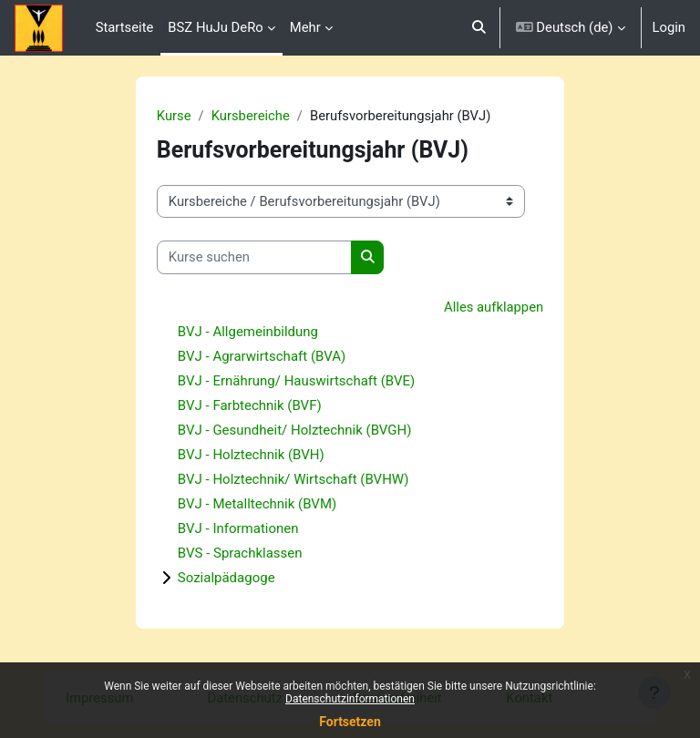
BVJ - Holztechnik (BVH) (251, 455)
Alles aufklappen (494, 307)
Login (669, 27)
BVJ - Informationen (238, 528)
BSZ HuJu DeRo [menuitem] (215, 27)
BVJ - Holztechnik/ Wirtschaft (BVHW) (293, 479)
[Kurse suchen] (254, 257)
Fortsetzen (350, 722)
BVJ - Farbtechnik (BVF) (250, 405)
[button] (479, 28)
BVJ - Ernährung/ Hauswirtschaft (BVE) (296, 381)
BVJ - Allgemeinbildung (248, 332)
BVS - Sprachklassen (240, 553)
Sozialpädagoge (226, 578)
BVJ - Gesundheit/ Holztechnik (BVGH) (295, 430)
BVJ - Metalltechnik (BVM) (257, 504)
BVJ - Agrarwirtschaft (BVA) (262, 356)
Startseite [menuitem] (125, 27)
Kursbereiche (251, 116)
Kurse (174, 116)
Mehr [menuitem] (305, 27)
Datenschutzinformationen (350, 699)
